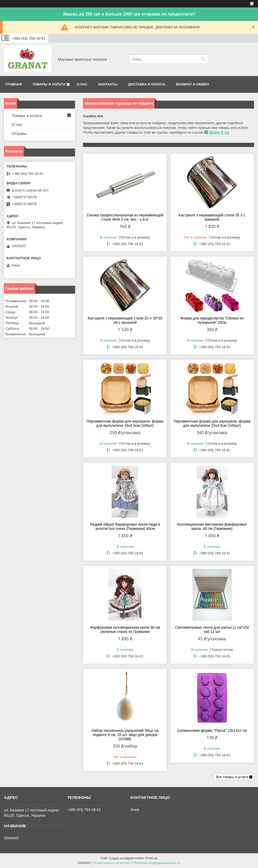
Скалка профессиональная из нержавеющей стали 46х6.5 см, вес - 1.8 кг (125, 217)
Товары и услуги (49, 84)
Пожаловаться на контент (112, 863)
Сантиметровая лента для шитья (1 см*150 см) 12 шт (212, 630)
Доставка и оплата (147, 84)
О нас (82, 84)
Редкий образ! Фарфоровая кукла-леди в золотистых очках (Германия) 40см (125, 526)
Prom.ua (152, 858)
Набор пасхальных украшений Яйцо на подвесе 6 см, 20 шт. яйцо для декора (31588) (125, 735)
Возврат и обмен (192, 84)
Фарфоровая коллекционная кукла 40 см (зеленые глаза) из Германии (125, 630)
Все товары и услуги (232, 777)
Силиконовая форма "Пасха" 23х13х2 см (212, 730)
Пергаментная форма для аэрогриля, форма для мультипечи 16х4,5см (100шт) (125, 423)
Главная (14, 84)
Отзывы (19, 133)
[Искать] (203, 59)
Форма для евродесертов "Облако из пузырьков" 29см (212, 320)
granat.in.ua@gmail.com (30, 190)
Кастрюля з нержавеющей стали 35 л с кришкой (212, 217)
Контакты (108, 84)
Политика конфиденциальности (157, 863)
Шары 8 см (219, 132)
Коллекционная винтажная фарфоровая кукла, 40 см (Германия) (212, 526)
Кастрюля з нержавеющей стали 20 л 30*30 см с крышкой (125, 320)
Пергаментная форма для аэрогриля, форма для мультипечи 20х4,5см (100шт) (212, 423)
